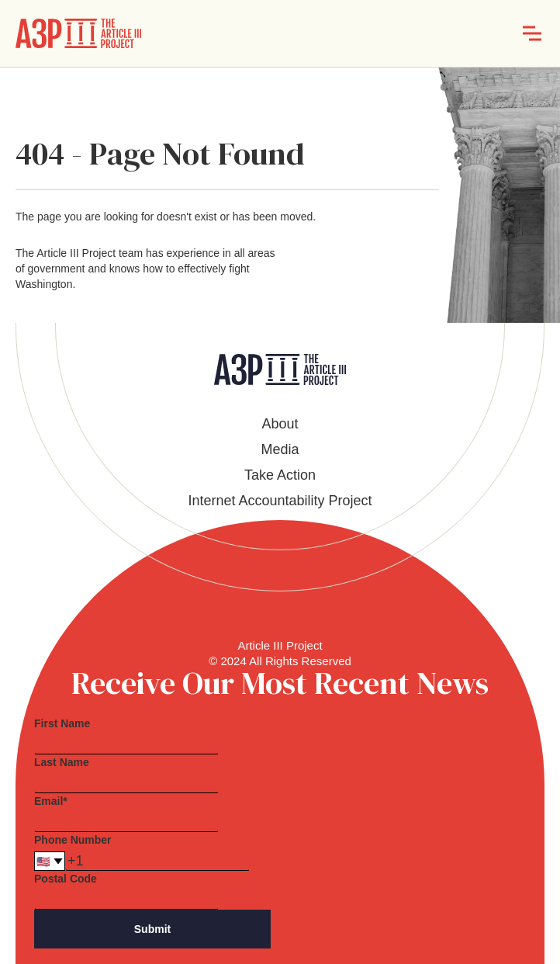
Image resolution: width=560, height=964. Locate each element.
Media (280, 449)
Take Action (280, 475)
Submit (152, 929)
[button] (532, 33)
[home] (78, 33)
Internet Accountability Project (280, 501)
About (280, 424)
